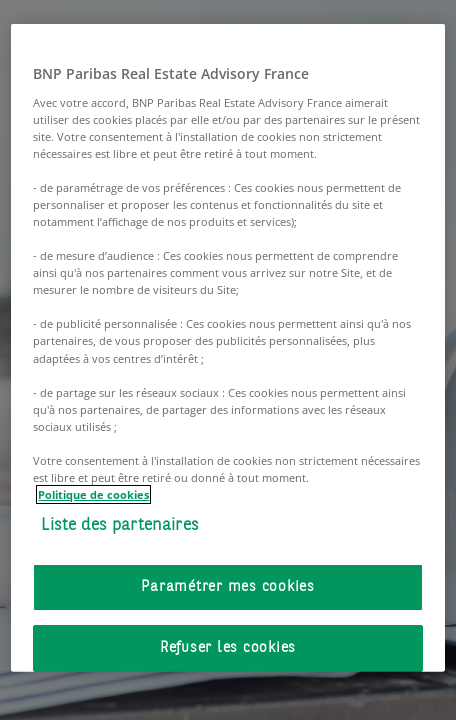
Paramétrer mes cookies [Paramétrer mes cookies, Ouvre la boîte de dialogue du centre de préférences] (228, 586)
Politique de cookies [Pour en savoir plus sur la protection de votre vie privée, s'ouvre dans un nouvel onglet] (93, 494)
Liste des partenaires (120, 525)
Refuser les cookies (228, 647)
